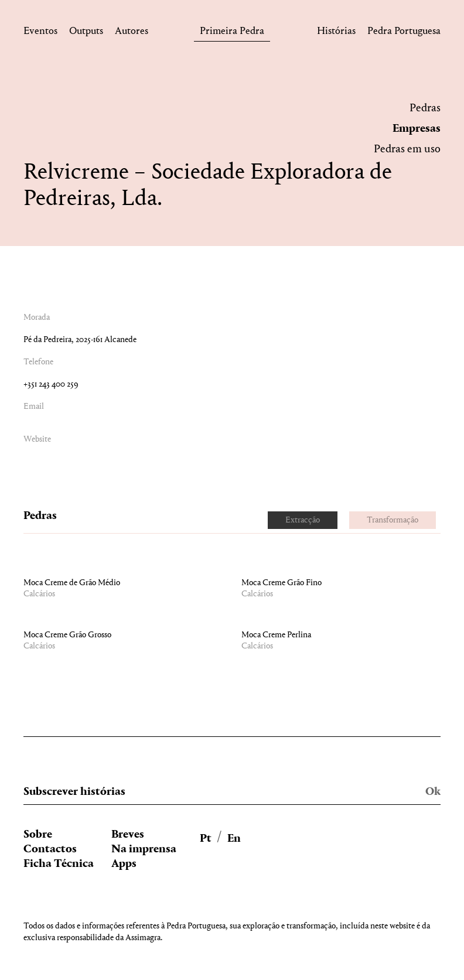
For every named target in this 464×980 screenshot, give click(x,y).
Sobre (38, 835)
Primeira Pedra (232, 33)
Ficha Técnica (59, 864)
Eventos (40, 33)
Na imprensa (144, 849)
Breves (128, 835)
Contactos (50, 849)
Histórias (336, 33)
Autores (132, 33)
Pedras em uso (407, 149)
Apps (124, 864)
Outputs (86, 33)
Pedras (425, 108)
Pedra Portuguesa (404, 33)
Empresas (417, 129)
